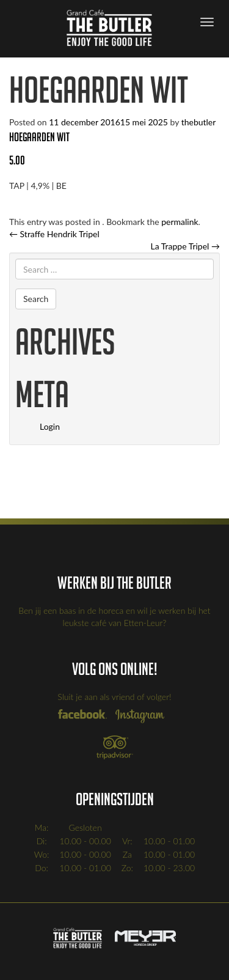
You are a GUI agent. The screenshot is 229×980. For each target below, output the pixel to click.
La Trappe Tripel (185, 246)
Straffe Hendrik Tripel (54, 234)
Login (50, 426)
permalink (180, 222)
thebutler (199, 122)
